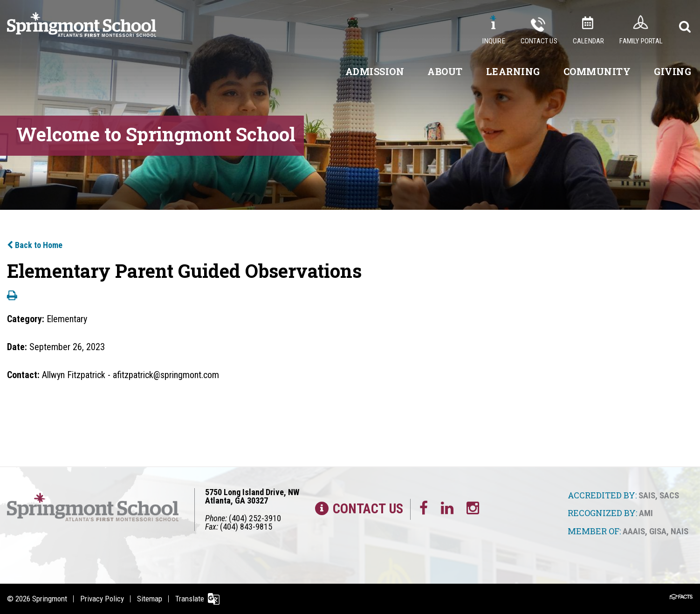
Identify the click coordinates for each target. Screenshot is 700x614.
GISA (658, 531)
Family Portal (641, 41)
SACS (669, 495)
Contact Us (539, 41)
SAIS (647, 495)
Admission (375, 71)
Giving (673, 71)
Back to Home (35, 245)
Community (597, 71)
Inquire (494, 41)
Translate (190, 599)
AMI (646, 513)
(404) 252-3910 (255, 518)
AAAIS (634, 531)
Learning (513, 71)
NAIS (679, 531)
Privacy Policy (102, 599)
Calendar (589, 41)
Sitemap (150, 599)
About (445, 71)
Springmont (50, 599)
